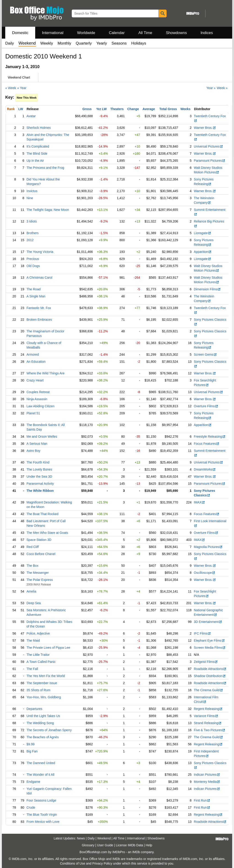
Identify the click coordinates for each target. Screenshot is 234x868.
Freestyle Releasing (210, 437)
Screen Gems (205, 355)
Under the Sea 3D (39, 476)
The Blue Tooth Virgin (42, 815)
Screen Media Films (210, 648)
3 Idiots (32, 221)
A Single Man (36, 296)
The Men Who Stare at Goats (47, 533)
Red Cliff (33, 547)
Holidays (139, 43)
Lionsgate (202, 233)
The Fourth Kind (38, 462)
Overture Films (206, 406)
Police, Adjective (38, 633)
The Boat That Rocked (43, 514)
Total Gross (168, 109)
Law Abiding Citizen (40, 406)
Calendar (117, 33)
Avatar (31, 116)
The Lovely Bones (39, 469)
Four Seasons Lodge (41, 800)
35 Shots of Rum (38, 690)
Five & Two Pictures (210, 730)
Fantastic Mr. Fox (39, 308)
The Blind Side (37, 153)
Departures (34, 709)
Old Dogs (33, 266)
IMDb (136, 852)
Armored (33, 355)
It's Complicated (38, 146)
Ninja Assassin (37, 399)
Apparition (203, 252)
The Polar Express (40, 580)
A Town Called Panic (41, 662)
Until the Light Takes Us (43, 716)
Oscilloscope (205, 573)
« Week (11, 88)
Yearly (102, 43)
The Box (32, 566)
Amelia (31, 591)
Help (149, 845)
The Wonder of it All (40, 775)
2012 (30, 240)
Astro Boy (33, 451)
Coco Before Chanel (41, 554)
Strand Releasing (208, 723)
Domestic (20, 33)
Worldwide (86, 33)
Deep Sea (34, 603)
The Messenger (38, 573)
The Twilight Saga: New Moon (48, 210)
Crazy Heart (35, 380)
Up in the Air (35, 161)
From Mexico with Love (43, 822)
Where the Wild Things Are (45, 373)
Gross (87, 109)
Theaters (117, 109)
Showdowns (176, 33)
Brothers (33, 233)
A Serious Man (37, 444)
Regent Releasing (208, 709)
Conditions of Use (73, 863)
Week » (222, 88)
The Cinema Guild (208, 690)
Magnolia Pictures (208, 547)
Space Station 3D (39, 540)
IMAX (199, 502)
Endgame (33, 782)
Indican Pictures (207, 775)
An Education (36, 362)
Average (149, 109)
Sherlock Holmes (39, 128)
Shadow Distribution (210, 676)
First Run (202, 800)
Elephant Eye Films (209, 640)
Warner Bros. (205, 128)
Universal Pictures (208, 146)
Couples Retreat (38, 392)
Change (133, 109)
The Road (33, 289)
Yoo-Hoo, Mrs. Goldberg (44, 697)
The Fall (32, 669)
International (53, 33)
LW (21, 109)
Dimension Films (207, 289)
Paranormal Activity (40, 484)
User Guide (105, 845)
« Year (22, 88)
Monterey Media (207, 782)
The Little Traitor (38, 655)
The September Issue (42, 683)
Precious (33, 259)
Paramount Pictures (210, 161)
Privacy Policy (102, 863)
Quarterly (84, 43)
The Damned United (41, 763)
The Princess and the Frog (45, 168)
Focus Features (207, 444)
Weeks (186, 109)
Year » (211, 88)
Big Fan (32, 751)
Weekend (104, 838)
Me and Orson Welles (42, 437)
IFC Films (202, 633)
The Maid (33, 640)
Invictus (32, 191)
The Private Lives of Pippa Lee (48, 648)
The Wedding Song (40, 723)
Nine (30, 198)
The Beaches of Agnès (43, 737)
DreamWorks (205, 469)
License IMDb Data (129, 845)
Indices (207, 33)
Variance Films (206, 716)
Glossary (88, 845)
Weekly (47, 43)
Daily (10, 43)
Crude (31, 807)
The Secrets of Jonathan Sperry (49, 730)
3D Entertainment (208, 622)
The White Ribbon (40, 491)
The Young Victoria (40, 252)
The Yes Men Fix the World (46, 676)
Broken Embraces (39, 320)
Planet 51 (33, 413)
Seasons (119, 43)
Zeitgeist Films (206, 662)
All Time (145, 33)
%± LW (102, 109)
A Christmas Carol (39, 278)
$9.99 (31, 744)
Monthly (64, 43)
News (81, 838)
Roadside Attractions (210, 669)
